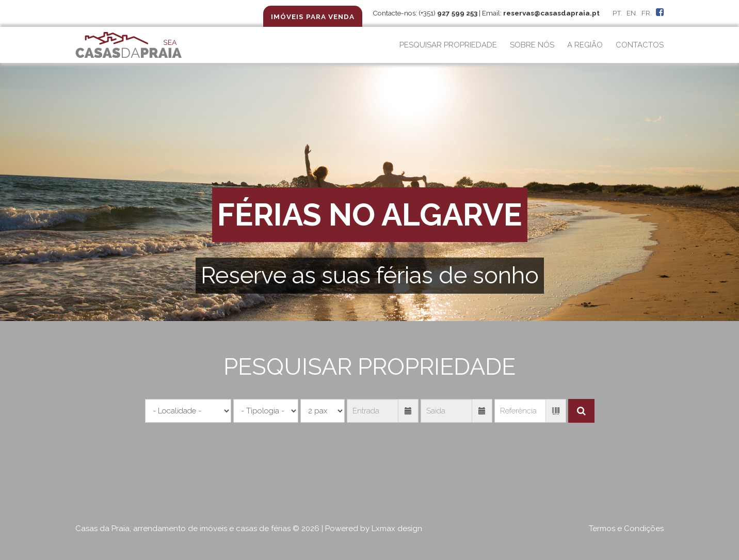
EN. (632, 13)
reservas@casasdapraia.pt (551, 13)
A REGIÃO (585, 45)
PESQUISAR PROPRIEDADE (448, 45)
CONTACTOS (640, 45)
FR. (647, 13)
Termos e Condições (626, 529)
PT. (617, 13)
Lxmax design (397, 529)
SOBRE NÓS (532, 45)
